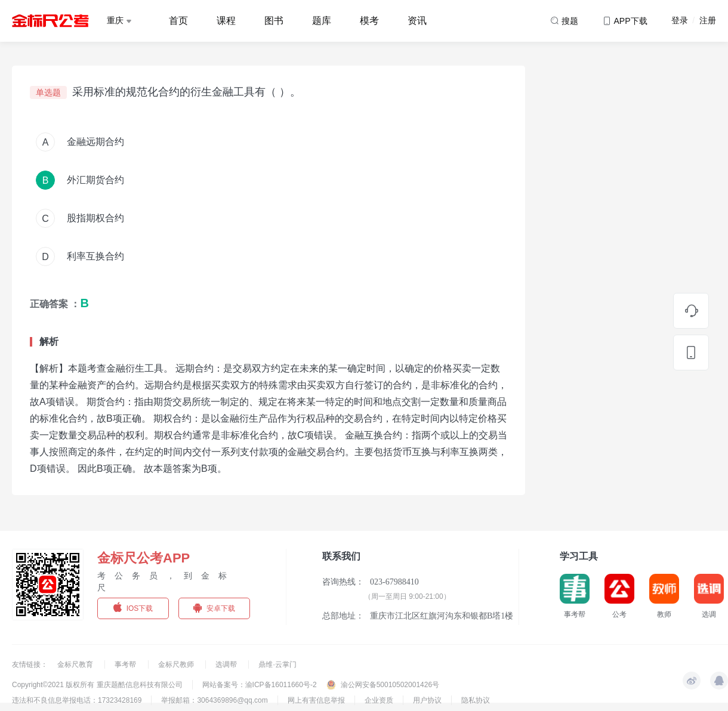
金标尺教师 (177, 664)
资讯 (417, 21)
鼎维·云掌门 (277, 664)
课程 (226, 21)
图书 (274, 21)
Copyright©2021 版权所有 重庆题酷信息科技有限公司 (97, 685)
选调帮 (227, 664)
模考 (369, 21)
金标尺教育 (76, 664)
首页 (178, 21)
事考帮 (126, 664)
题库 (322, 21)
